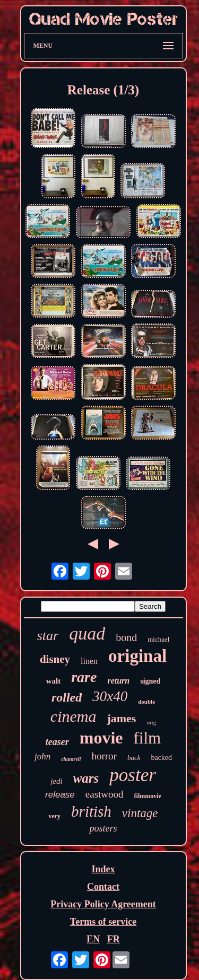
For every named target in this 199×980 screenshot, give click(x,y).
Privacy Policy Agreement (103, 904)
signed (150, 681)
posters (103, 828)
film (148, 738)
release (60, 795)
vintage (140, 813)
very (54, 816)
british (91, 811)
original (137, 656)
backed (161, 758)
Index (103, 869)
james (121, 718)
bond (126, 637)
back (134, 758)
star (48, 636)
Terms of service (103, 922)
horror (104, 756)
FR (114, 939)
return (118, 681)
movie (101, 738)
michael (158, 639)
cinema (73, 716)
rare (84, 677)
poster (133, 775)
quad (87, 633)
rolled (67, 697)
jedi (57, 781)
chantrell (71, 759)
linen (89, 661)
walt (54, 681)
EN (93, 939)
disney (55, 659)
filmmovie (148, 796)
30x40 (110, 696)
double (146, 702)
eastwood (105, 794)
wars (86, 778)
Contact (103, 887)
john (42, 756)
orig (151, 722)
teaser (57, 742)
